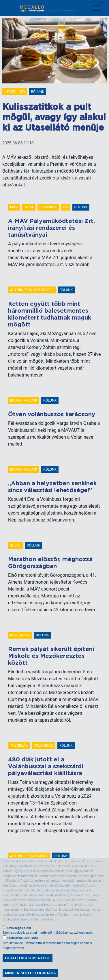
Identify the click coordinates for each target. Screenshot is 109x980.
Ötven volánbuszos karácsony (52, 414)
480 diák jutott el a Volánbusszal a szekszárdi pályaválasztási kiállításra (46, 767)
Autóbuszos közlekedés (32, 290)
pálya (29, 207)
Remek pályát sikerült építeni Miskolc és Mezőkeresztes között (51, 656)
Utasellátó (15, 92)
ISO (66, 207)
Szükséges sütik (19, 939)
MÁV (14, 207)
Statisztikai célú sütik (23, 949)
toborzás (19, 746)
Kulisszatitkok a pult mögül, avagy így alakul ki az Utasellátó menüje (54, 118)
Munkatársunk (24, 400)
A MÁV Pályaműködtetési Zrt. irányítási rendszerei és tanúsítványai (51, 228)
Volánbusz (44, 746)
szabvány (48, 207)
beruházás (20, 635)
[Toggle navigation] (97, 8)
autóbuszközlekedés (29, 856)
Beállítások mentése (27, 969)
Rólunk (38, 92)
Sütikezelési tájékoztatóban (21, 930)
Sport (15, 545)
